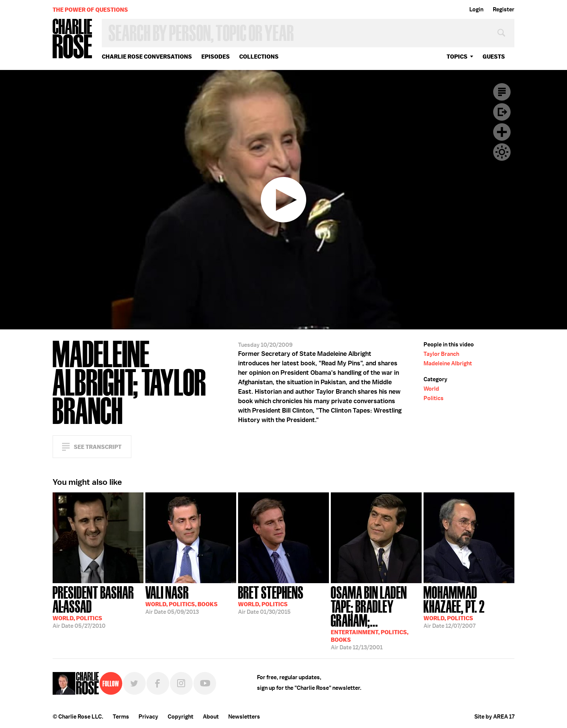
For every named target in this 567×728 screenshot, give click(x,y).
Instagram (181, 683)
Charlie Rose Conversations (147, 57)
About (211, 717)
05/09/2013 (181, 599)
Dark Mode (502, 152)
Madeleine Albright (448, 363)
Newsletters (244, 717)
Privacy (148, 717)
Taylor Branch (441, 354)
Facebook (158, 683)
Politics (434, 398)
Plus (502, 132)
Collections (259, 57)
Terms (121, 717)
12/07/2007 (469, 606)
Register (504, 9)
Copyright (181, 717)
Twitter (134, 683)
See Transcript (98, 447)
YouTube (205, 683)
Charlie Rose (73, 39)
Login (476, 9)
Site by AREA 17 (494, 717)
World (431, 389)
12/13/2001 (376, 617)
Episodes (216, 57)
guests (494, 57)
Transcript (502, 92)
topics (457, 57)
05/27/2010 (98, 606)
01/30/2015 (271, 599)
